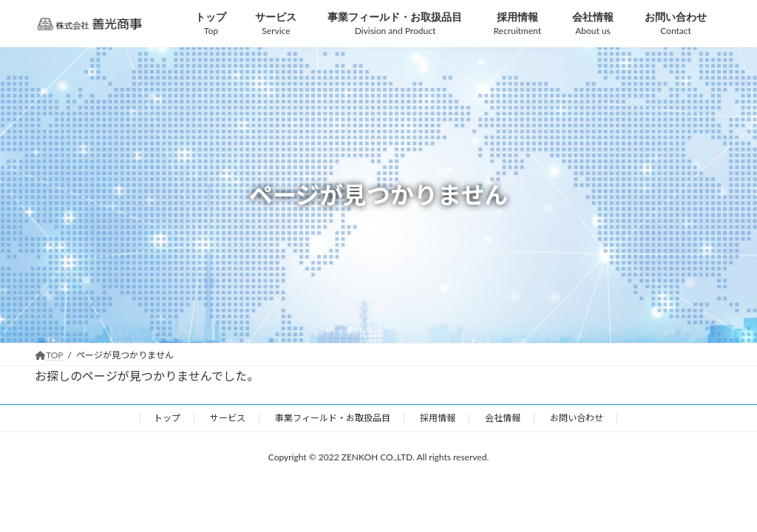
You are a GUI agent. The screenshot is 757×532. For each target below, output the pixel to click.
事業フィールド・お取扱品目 (333, 418)
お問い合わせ (577, 418)
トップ (167, 418)
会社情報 (503, 418)
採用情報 (438, 418)
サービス (228, 418)
